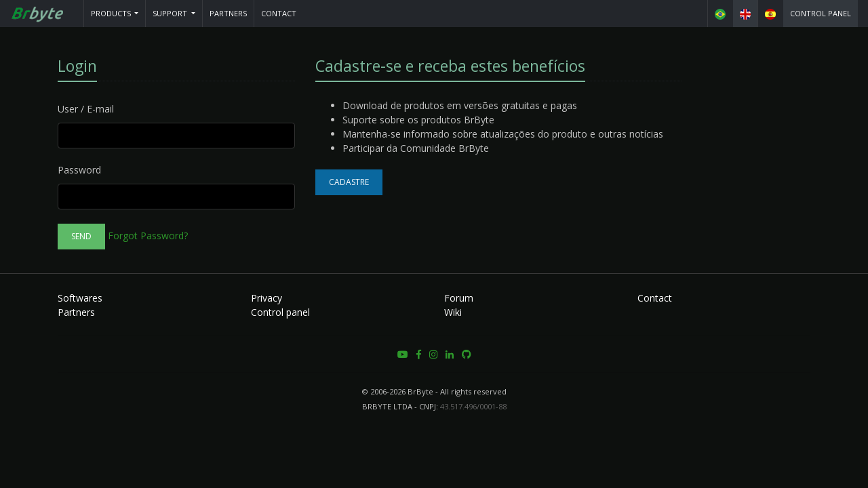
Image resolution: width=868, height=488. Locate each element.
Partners (228, 13)
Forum (459, 298)
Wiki (453, 312)
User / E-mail (86, 109)
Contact (279, 13)
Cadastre (349, 182)
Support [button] (171, 13)
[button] (115, 14)
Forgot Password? (148, 236)
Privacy (267, 298)
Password (79, 170)
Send (81, 236)
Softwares (80, 298)
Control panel (821, 13)
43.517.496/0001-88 (473, 406)
